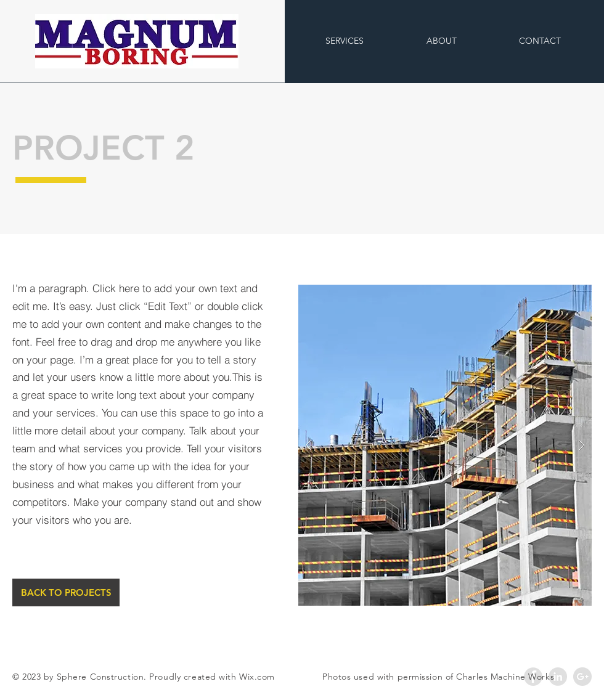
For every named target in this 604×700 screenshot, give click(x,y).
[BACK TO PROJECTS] (66, 592)
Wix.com (257, 677)
